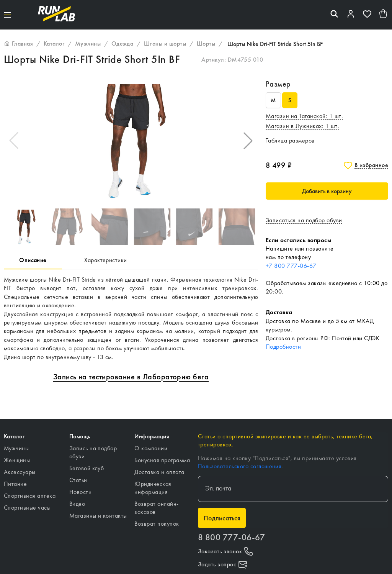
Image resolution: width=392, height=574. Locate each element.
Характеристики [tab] (106, 260)
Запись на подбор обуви (93, 452)
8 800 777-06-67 (231, 537)
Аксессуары (20, 472)
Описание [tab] (33, 260)
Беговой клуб (87, 468)
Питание (15, 484)
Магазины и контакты (98, 516)
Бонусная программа (162, 460)
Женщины (17, 460)
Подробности (283, 347)
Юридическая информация (153, 488)
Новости (80, 492)
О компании (151, 448)
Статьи (78, 480)
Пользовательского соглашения (240, 466)
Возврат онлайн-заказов (156, 508)
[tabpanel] (131, 318)
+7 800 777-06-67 (291, 266)
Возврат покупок (157, 524)
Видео (77, 504)
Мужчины (16, 448)
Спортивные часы (27, 508)
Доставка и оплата (159, 472)
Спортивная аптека (30, 496)
